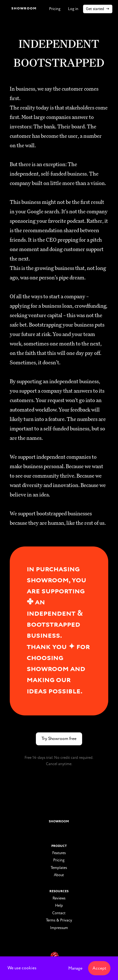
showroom (59, 821)
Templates (59, 868)
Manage (75, 968)
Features (59, 853)
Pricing (55, 9)
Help (59, 906)
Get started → (98, 9)
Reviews (59, 899)
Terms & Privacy (59, 921)
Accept (99, 968)
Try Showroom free (59, 739)
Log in (73, 9)
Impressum (59, 928)
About (59, 875)
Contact (59, 913)
